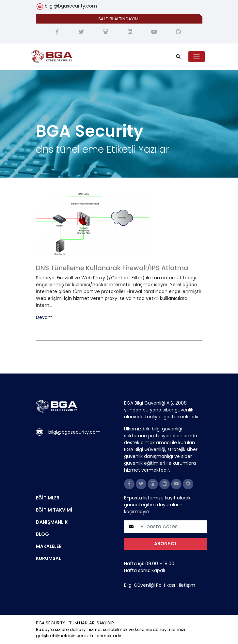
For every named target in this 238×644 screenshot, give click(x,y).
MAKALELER (49, 546)
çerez (83, 636)
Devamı (45, 317)
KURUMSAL (48, 558)
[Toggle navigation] (197, 57)
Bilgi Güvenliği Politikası (150, 585)
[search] (178, 57)
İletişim (187, 585)
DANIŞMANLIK (52, 522)
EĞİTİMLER (48, 498)
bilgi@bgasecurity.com (71, 6)
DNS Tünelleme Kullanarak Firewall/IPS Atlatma (112, 268)
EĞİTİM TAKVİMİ (54, 510)
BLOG (42, 534)
